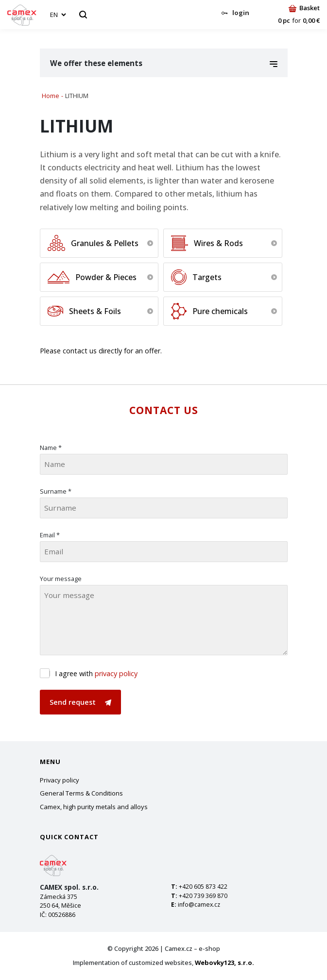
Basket (304, 8)
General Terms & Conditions (81, 793)
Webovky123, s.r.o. (224, 963)
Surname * (56, 491)
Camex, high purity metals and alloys (94, 807)
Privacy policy (60, 780)
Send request (80, 702)
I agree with (96, 673)
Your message (61, 579)
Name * (51, 448)
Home (51, 96)
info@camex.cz (199, 905)
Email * (50, 535)
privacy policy (116, 673)
